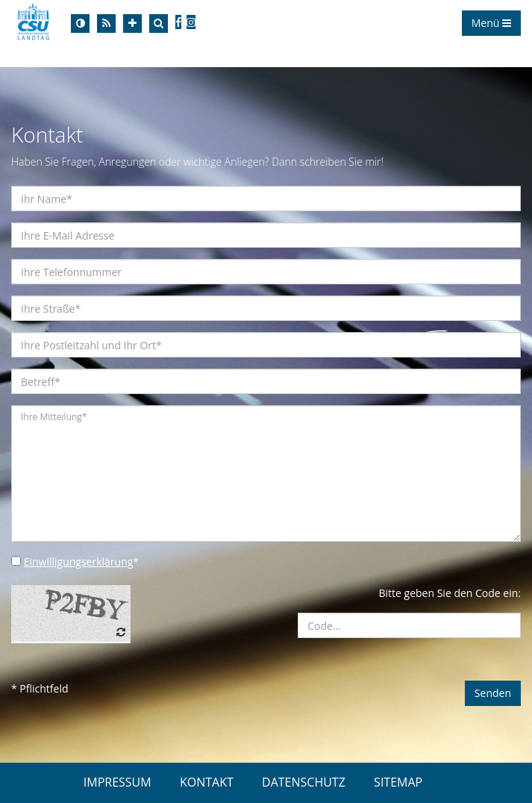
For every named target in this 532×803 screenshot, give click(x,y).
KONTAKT (207, 782)
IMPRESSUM (118, 782)
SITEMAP (398, 782)
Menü (491, 23)
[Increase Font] (132, 24)
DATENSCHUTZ (304, 782)
